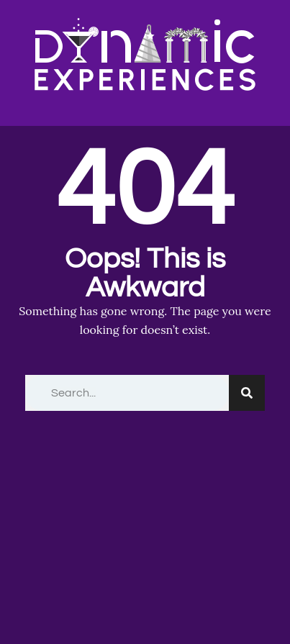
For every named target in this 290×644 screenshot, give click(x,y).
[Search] (247, 393)
